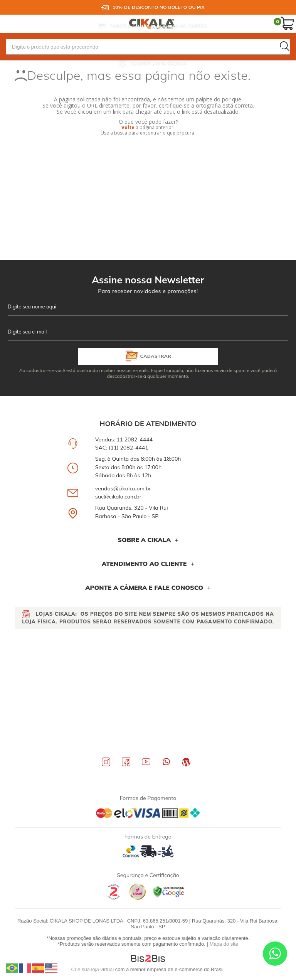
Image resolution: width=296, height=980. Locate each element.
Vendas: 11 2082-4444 (124, 439)
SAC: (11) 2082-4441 (122, 448)
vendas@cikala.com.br (123, 488)
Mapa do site (224, 944)
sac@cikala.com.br (118, 497)
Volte (128, 127)
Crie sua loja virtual (93, 969)
